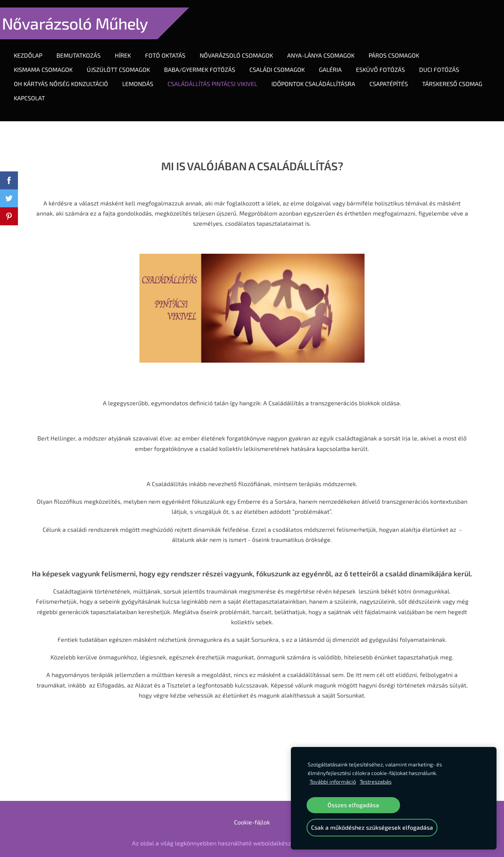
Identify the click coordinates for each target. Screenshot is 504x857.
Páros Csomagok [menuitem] (401, 48)
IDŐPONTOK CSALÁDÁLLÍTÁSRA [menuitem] (321, 76)
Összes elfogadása (353, 805)
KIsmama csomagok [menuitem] (51, 62)
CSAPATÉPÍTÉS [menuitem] (396, 76)
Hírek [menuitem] (130, 48)
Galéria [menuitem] (338, 62)
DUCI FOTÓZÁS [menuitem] (447, 62)
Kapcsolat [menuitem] (111, 90)
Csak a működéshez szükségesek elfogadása (372, 827)
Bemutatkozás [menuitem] (86, 48)
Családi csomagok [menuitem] (285, 62)
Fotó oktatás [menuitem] (173, 48)
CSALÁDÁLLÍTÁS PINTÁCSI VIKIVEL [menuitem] (220, 76)
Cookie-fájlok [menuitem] (252, 807)
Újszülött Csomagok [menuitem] (126, 62)
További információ (333, 782)
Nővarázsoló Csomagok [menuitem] (244, 48)
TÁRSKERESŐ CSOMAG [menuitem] (51, 90)
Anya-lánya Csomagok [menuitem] (328, 48)
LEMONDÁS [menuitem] (145, 76)
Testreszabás (376, 782)
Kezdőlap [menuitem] (36, 48)
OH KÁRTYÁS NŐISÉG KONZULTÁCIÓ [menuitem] (68, 76)
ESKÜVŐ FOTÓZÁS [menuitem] (388, 62)
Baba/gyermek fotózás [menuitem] (207, 62)
